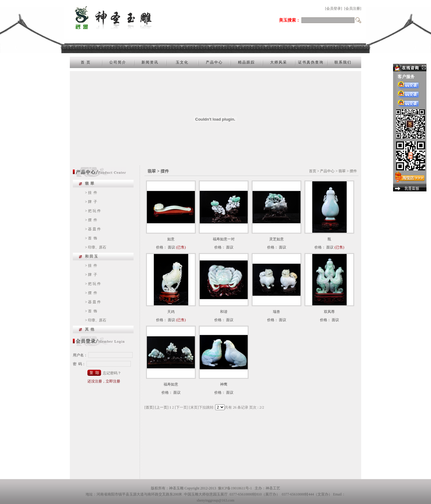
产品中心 (214, 62)
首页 (313, 171)
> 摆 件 (91, 220)
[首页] (149, 407)
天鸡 (171, 312)
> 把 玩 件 (93, 211)
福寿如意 (171, 384)
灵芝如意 (277, 239)
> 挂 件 (91, 193)
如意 (171, 239)
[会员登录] (334, 9)
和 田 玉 (91, 256)
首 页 (86, 62)
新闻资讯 (150, 62)
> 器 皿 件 (93, 229)
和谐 (224, 312)
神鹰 (224, 384)
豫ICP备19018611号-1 (235, 488)
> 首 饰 (91, 238)
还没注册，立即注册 (104, 381)
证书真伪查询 (311, 62)
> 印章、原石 (96, 247)
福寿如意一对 (224, 239)
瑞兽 (277, 312)
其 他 (90, 329)
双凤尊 (329, 312)
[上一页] (162, 407)
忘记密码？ (112, 373)
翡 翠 (90, 183)
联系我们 (343, 62)
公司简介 (118, 62)
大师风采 (279, 62)
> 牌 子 (91, 202)
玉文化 (182, 62)
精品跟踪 (246, 62)
